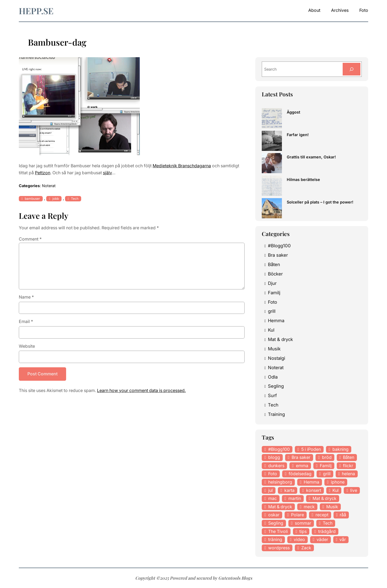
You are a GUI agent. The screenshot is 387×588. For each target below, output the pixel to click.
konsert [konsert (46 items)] (314, 490)
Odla (273, 377)
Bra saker (278, 255)
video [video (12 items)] (299, 539)
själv (107, 173)
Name (26, 297)
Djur (272, 283)
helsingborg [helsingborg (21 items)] (280, 482)
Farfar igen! (298, 135)
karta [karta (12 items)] (289, 490)
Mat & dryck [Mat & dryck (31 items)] (280, 507)
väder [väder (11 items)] (322, 539)
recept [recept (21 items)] (322, 515)
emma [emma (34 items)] (302, 466)
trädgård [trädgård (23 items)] (327, 531)
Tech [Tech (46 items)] (328, 523)
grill (272, 311)
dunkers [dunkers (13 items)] (276, 466)
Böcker (275, 274)
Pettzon (43, 173)
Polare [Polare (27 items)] (298, 515)
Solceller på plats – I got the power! (320, 202)
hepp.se (36, 11)
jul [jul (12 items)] (270, 490)
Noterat (49, 186)
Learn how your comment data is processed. (141, 390)
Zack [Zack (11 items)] (306, 548)
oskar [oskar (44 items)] (274, 515)
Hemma (276, 321)
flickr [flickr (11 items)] (348, 466)
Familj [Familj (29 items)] (326, 466)
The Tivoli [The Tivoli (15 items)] (278, 531)
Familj (274, 293)
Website (27, 346)
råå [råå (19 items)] (343, 515)
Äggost (293, 112)
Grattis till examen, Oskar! (311, 157)
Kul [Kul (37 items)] (336, 490)
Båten (274, 264)
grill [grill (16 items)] (327, 474)
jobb (56, 199)
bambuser (32, 199)
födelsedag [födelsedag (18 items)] (300, 474)
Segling (276, 386)
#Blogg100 (279, 246)
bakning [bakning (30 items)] (341, 449)
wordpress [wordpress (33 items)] (279, 548)
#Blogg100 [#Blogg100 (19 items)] (279, 449)
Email (26, 321)
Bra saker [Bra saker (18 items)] (301, 457)
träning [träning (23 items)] (275, 539)
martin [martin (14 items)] (295, 498)
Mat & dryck (280, 339)
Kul (271, 330)
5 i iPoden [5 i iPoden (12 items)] (311, 449)
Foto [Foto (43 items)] (273, 474)
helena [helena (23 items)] (348, 474)
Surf (272, 395)
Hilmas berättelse (303, 179)
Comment (30, 239)
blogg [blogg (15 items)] (274, 457)
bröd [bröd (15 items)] (327, 457)
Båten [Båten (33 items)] (349, 457)
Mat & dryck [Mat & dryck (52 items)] (325, 498)
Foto (273, 302)
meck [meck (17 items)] (309, 507)
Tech (75, 199)
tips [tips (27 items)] (303, 531)
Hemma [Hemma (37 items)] (311, 482)
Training (276, 414)
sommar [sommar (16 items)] (303, 523)
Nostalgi (277, 358)
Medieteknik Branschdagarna (182, 166)
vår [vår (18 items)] (343, 539)
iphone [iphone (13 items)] (338, 482)
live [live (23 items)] (354, 490)
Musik (274, 349)
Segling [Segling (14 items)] (276, 523)
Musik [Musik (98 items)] (332, 507)
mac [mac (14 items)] (273, 498)
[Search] (352, 69)
